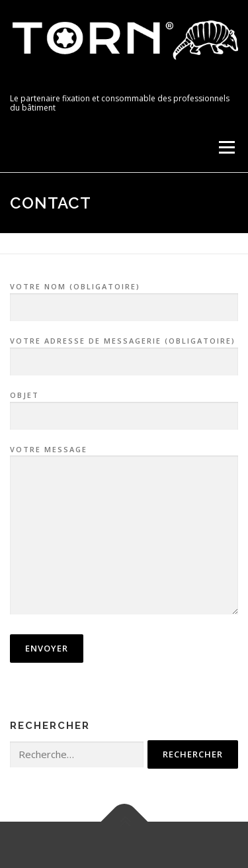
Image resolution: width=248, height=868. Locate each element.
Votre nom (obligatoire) (124, 297)
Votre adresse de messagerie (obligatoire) (124, 352)
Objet (124, 406)
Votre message (124, 531)
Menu (226, 147)
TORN (33, 84)
